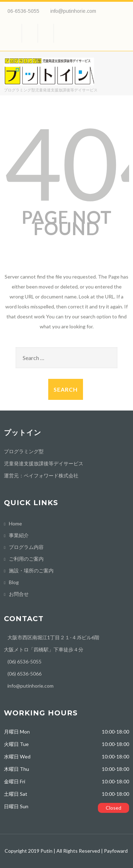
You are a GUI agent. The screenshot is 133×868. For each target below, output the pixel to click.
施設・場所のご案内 (31, 570)
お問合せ (19, 594)
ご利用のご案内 (26, 559)
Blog (14, 582)
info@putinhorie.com (73, 11)
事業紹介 (19, 535)
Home (15, 523)
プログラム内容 (26, 547)
